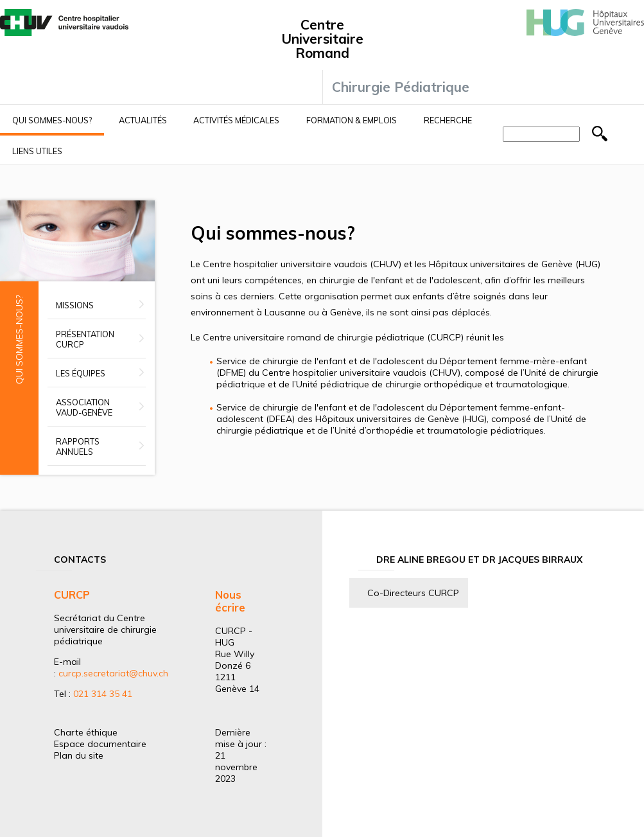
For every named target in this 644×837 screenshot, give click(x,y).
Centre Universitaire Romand (322, 39)
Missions (75, 305)
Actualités (143, 120)
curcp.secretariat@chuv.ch (113, 673)
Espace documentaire (100, 744)
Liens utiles (37, 151)
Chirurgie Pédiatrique (401, 87)
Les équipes (81, 373)
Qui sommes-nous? (52, 120)
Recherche (448, 120)
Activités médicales (236, 120)
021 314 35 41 (103, 694)
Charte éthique (86, 732)
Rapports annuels (78, 446)
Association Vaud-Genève (84, 407)
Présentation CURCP (85, 339)
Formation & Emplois (352, 120)
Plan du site (79, 755)
